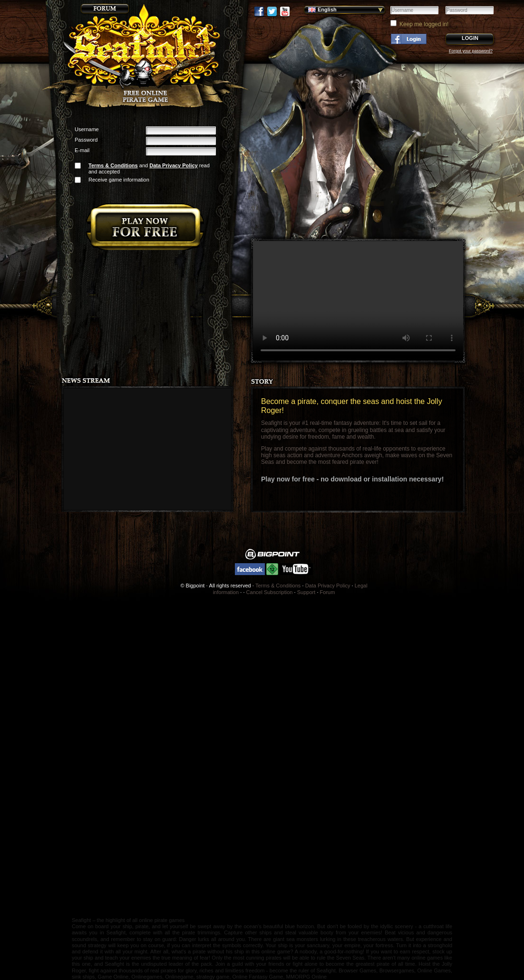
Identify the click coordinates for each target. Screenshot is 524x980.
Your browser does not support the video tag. (358, 301)
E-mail (82, 150)
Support (306, 592)
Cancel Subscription (270, 592)
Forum (328, 592)
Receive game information (119, 180)
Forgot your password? (471, 51)
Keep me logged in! (424, 24)
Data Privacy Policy (174, 165)
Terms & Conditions (113, 165)
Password (86, 140)
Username (87, 129)
